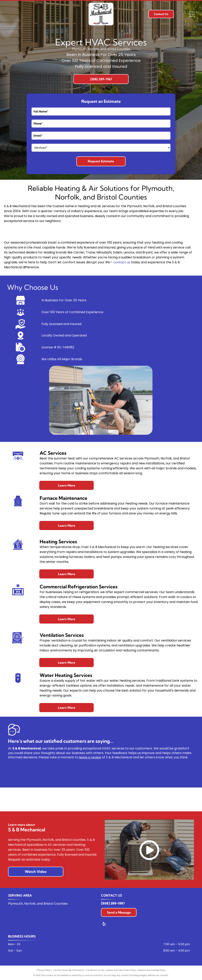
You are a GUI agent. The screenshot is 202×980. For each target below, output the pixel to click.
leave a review (90, 757)
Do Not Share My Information (69, 970)
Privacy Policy (43, 970)
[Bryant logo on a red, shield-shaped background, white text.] (62, 799)
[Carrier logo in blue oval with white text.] (24, 799)
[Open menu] (192, 14)
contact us (122, 262)
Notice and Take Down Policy (121, 970)
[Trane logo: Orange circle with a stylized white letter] (101, 799)
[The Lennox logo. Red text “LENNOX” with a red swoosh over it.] (140, 799)
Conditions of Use (95, 970)
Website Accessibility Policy (152, 970)
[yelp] (104, 925)
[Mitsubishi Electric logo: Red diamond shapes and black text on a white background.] (178, 799)
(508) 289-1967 (113, 903)
